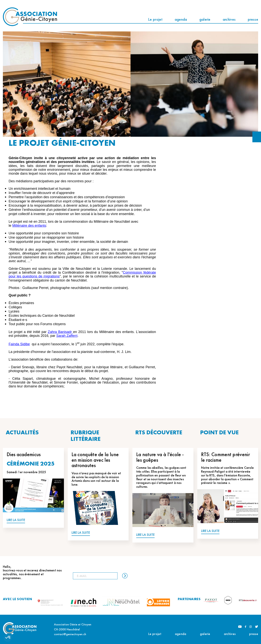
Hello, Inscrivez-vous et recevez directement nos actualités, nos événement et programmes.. (32, 572)
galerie (205, 19)
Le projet (155, 19)
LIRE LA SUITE (16, 520)
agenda (181, 19)
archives (229, 19)
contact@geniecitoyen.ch (70, 634)
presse (253, 19)
